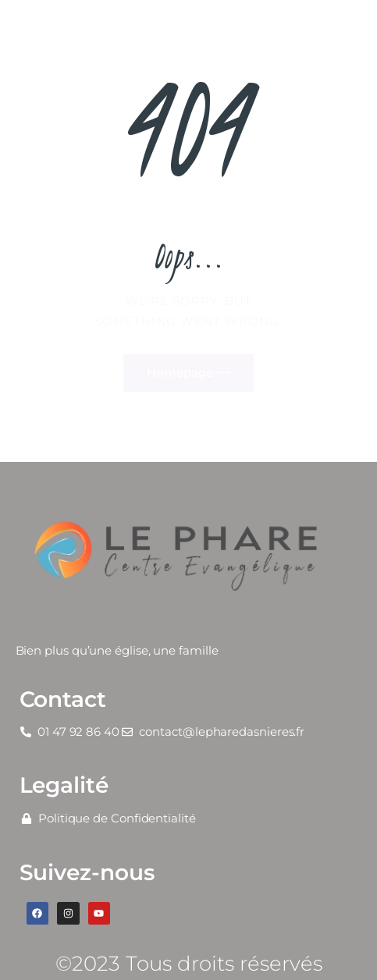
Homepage (180, 373)
